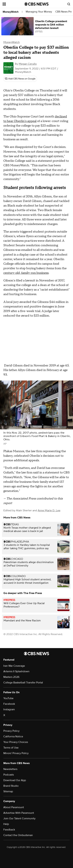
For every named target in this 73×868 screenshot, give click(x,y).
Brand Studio (11, 786)
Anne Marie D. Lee (49, 510)
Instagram (9, 709)
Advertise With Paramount (19, 813)
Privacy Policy (11, 731)
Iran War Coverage (14, 666)
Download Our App (15, 780)
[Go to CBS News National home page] (36, 4)
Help (6, 824)
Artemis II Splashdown (16, 671)
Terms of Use (11, 748)
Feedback (9, 830)
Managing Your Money (39, 12)
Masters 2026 (11, 677)
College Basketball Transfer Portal (23, 683)
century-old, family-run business (26, 273)
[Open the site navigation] (14, 4)
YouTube (8, 698)
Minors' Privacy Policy (16, 753)
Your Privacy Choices (16, 742)
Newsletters (10, 769)
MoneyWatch (11, 12)
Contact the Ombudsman (18, 835)
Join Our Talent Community (19, 818)
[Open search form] (69, 4)
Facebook (9, 704)
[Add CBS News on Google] (20, 79)
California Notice (13, 736)
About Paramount (14, 807)
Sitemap (8, 791)
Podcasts (9, 775)
